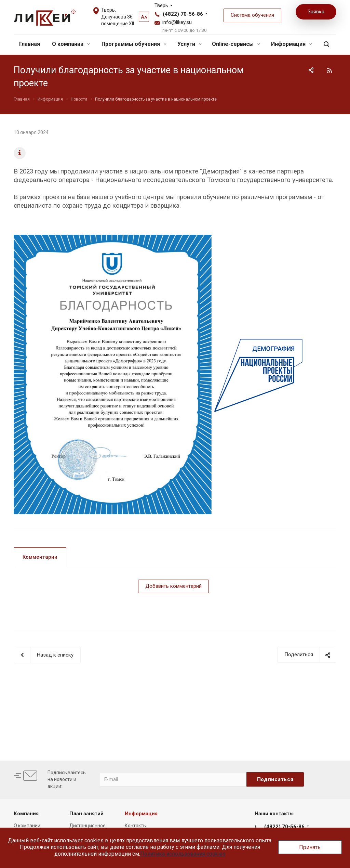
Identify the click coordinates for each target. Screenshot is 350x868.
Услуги (190, 44)
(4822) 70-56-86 (183, 14)
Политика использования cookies (183, 854)
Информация (292, 44)
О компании (71, 44)
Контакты (136, 826)
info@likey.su (177, 22)
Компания (26, 814)
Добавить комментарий (173, 586)
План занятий (86, 814)
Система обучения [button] (252, 15)
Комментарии (40, 557)
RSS (329, 70)
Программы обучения (134, 44)
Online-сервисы (236, 44)
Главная (30, 44)
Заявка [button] (316, 12)
